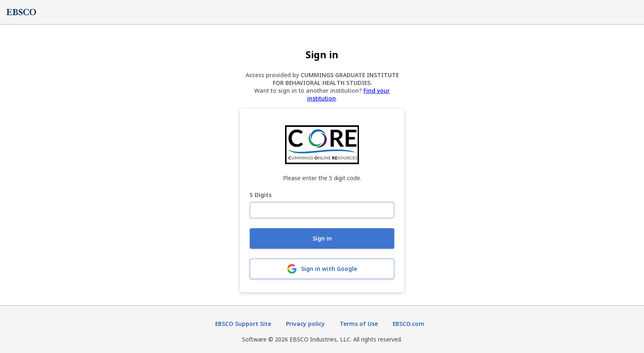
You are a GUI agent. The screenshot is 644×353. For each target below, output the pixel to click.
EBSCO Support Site (243, 324)
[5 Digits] (322, 210)
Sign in (322, 238)
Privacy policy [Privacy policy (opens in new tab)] (305, 324)
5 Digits (261, 195)
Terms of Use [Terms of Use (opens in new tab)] (359, 324)
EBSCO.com (408, 324)
